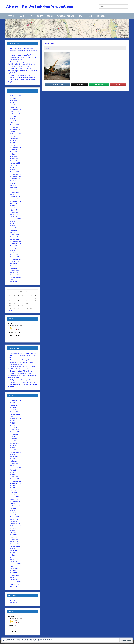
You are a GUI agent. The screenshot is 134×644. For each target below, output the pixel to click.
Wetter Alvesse (11, 324)
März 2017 (13, 210)
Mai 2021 (13, 145)
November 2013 (15, 277)
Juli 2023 (13, 116)
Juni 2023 (13, 118)
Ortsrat (40, 16)
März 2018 (13, 190)
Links (91, 16)
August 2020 (14, 152)
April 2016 (13, 230)
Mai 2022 (13, 136)
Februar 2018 (14, 192)
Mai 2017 (13, 208)
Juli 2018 (13, 181)
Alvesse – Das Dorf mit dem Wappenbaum (40, 6)
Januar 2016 (14, 237)
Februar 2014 (14, 270)
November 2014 (15, 259)
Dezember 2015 (15, 239)
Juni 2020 (13, 154)
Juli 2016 (13, 223)
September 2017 (15, 201)
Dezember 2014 (15, 257)
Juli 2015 (13, 248)
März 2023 (13, 123)
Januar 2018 (14, 194)
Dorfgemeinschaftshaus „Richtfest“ (22, 75)
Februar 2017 (14, 212)
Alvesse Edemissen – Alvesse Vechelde (23, 48)
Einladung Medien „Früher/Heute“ (21, 66)
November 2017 (15, 196)
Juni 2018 (13, 183)
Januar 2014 (14, 272)
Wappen (22, 16)
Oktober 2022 (14, 132)
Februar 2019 (14, 172)
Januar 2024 (14, 107)
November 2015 (15, 241)
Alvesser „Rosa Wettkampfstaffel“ (21, 55)
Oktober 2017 (14, 199)
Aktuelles (13, 600)
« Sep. (10, 310)
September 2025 (15, 96)
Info (31, 16)
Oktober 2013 (14, 279)
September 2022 (15, 134)
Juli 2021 (13, 140)
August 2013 (14, 281)
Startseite (11, 16)
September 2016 (15, 221)
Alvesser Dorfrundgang (66, 16)
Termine (81, 16)
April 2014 (13, 268)
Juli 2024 (13, 102)
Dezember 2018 (15, 174)
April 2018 (13, 187)
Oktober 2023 (14, 111)
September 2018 (15, 179)
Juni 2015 (13, 250)
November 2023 (15, 109)
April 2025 (13, 100)
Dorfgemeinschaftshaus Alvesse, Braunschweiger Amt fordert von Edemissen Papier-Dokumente (22, 71)
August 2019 (14, 165)
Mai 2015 (13, 252)
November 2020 (15, 147)
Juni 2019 (13, 170)
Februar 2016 (14, 234)
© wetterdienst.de (12, 339)
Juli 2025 (13, 98)
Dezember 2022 (15, 127)
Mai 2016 (13, 228)
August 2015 (14, 246)
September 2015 (15, 243)
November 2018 (15, 176)
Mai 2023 (13, 120)
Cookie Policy (38, 641)
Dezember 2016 (15, 217)
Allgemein (13, 602)
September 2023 (15, 114)
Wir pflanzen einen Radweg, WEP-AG (22, 77)
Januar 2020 (14, 161)
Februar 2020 (14, 158)
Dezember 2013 (15, 275)
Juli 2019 (13, 167)
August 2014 (14, 264)
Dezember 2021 (15, 138)
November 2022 (15, 129)
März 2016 (13, 232)
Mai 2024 (13, 105)
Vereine (50, 16)
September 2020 (15, 149)
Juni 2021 (13, 143)
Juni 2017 (13, 205)
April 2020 (13, 156)
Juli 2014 (13, 266)
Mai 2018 (13, 185)
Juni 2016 (13, 226)
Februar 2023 (14, 125)
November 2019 (15, 163)
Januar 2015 (14, 255)
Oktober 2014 (14, 261)
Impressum (101, 16)
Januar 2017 (14, 214)
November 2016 (15, 219)
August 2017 (14, 203)
